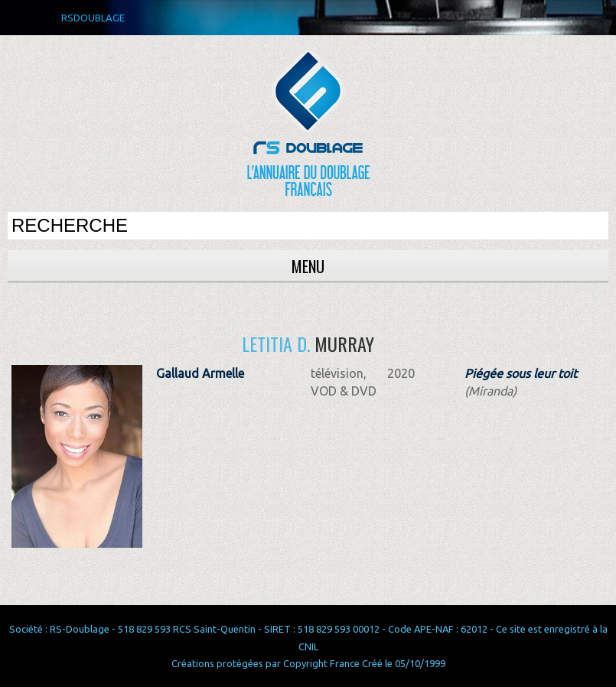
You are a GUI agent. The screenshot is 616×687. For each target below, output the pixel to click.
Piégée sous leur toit (521, 373)
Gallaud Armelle (200, 373)
